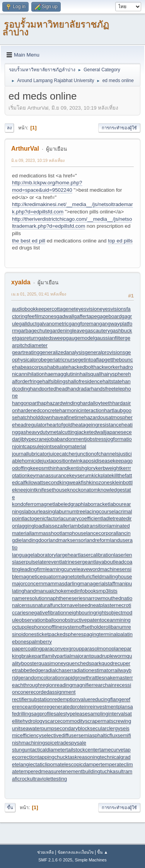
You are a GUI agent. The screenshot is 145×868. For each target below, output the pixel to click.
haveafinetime (68, 417)
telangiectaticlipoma (37, 764)
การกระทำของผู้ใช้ (119, 128)
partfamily (46, 656)
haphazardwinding (59, 403)
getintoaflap (91, 360)
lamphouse (74, 533)
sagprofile (43, 714)
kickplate (102, 475)
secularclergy (105, 728)
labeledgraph (69, 504)
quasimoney (52, 663)
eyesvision (88, 309)
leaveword (88, 569)
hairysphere (114, 374)
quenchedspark (84, 663)
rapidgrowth (77, 678)
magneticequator (38, 577)
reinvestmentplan (108, 707)
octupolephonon (30, 627)
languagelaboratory (34, 555)
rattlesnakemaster (111, 678)
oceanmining (116, 620)
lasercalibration (97, 555)
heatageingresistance (97, 425)
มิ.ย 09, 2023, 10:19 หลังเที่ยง (38, 160)
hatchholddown (35, 417)
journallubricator (30, 454)
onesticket (37, 634)
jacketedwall (91, 432)
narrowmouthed (103, 598)
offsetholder (92, 627)
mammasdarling (62, 584)
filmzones (46, 316)
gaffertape (85, 316)
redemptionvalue (71, 699)
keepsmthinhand (49, 468)
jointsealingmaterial (64, 446)
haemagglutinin (62, 374)
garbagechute (34, 331)
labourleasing (40, 511)
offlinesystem (64, 627)
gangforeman (84, 324)
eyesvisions (113, 309)
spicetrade (57, 743)
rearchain (104, 685)
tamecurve (111, 750)
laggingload (31, 526)
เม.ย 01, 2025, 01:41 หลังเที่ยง (39, 294)
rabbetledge (30, 670)
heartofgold (60, 425)
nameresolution (30, 598)
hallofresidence (85, 381)
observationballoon (41, 620)
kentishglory (82, 468)
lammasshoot (45, 533)
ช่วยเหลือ (45, 852)
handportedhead (49, 389)
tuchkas (109, 771)
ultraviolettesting (48, 779)
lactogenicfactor (41, 518)
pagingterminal (100, 634)
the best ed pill (29, 241)
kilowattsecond (43, 482)
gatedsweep (52, 338)
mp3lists (108, 591)
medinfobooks (83, 591)
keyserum (80, 475)
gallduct (28, 324)
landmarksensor (67, 540)
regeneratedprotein (66, 707)
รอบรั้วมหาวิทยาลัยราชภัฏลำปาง (56, 28)
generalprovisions (105, 352)
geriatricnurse (62, 360)
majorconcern (28, 584)
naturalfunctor (51, 605)
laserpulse (26, 562)
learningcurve (61, 569)
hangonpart (25, 403)
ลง (9, 128)
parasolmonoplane (103, 649)
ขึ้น (10, 808)
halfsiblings (55, 381)
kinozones (101, 482)
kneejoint (25, 490)
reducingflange (107, 699)
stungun (21, 750)
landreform (98, 540)
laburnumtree (70, 511)
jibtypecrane (33, 439)
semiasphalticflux (98, 735)
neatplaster (103, 605)
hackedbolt (81, 367)
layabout (104, 562)
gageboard (109, 316)
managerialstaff (98, 584)
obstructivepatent (82, 620)
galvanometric (53, 324)
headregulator (31, 425)
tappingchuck (53, 757)
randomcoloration (43, 678)
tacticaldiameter (48, 750)
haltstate (112, 381)
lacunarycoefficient (80, 518)
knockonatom (83, 490)
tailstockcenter (83, 750)
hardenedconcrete (38, 410)
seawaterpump (37, 728)
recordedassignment (52, 692)
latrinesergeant (78, 562)
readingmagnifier (74, 685)
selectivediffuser (60, 735)
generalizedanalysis (62, 352)
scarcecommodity (65, 721)
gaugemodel (80, 338)
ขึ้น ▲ (102, 852)
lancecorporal (102, 533)
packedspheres (66, 634)
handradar (79, 389)
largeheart (68, 555)
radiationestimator (92, 670)
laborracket (96, 504)
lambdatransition (89, 526)
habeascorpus (31, 367)
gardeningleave (67, 331)
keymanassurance (48, 475)
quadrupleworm (109, 656)
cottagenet (63, 309)
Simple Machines (91, 860)
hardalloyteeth (96, 403)
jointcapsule (28, 446)
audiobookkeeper (32, 309)
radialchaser (58, 670)
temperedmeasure (40, 771)
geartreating (26, 352)
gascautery (97, 331)
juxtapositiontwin (61, 461)
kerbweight (108, 468)
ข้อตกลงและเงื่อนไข (76, 852)
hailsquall (90, 374)
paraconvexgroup (62, 649)
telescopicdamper (80, 764)
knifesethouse (51, 490)
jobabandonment (66, 439)
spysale (78, 743)
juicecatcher (62, 454)
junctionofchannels (97, 454)
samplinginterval (106, 714)
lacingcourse (100, 511)
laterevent (49, 562)
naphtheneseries (66, 598)
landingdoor (35, 540)
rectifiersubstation (32, 699)
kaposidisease (96, 461)
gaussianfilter (110, 338)
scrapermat (98, 721)
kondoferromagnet (33, 504)
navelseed (79, 605)
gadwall (65, 316)
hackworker (106, 367)
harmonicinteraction (82, 410)
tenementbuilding (81, 771)
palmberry (40, 642)
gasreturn (27, 338)
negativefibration (47, 613)
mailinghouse (117, 577)
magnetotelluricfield (79, 577)
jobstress (96, 439)
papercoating (27, 649)
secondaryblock (72, 728)
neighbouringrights (87, 613)
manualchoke (51, 591)
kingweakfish (74, 482)
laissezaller (57, 526)
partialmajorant (74, 656)
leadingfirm (33, 569)
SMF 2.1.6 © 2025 (55, 860)
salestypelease (70, 714)
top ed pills (120, 241)
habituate (58, 367)
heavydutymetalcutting (52, 432)
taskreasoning (84, 757)
